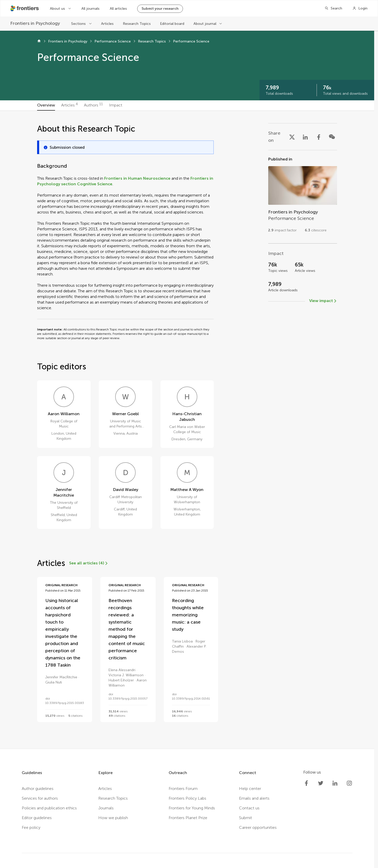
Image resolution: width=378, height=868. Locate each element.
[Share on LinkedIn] (305, 137)
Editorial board (172, 24)
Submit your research (160, 9)
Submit (246, 818)
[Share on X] (292, 137)
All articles (118, 9)
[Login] (360, 8)
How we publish (113, 818)
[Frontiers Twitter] (321, 783)
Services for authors (40, 798)
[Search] (333, 8)
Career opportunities (258, 827)
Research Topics (137, 24)
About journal (205, 24)
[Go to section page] (303, 197)
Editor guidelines (37, 818)
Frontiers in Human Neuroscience (137, 178)
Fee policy (31, 827)
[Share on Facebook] (319, 137)
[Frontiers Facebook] (306, 783)
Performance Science (113, 41)
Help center (250, 789)
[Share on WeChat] (332, 137)
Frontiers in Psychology (68, 41)
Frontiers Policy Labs (187, 798)
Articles (107, 24)
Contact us (249, 808)
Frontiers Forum (183, 789)
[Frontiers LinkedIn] (335, 783)
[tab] (46, 105)
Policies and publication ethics (49, 808)
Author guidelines (38, 789)
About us (57, 9)
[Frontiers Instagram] (349, 783)
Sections (78, 24)
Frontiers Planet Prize (188, 818)
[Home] (39, 41)
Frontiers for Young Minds (192, 808)
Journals (106, 808)
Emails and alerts (254, 798)
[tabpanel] (187, 430)
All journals (90, 9)
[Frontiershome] (25, 8)
